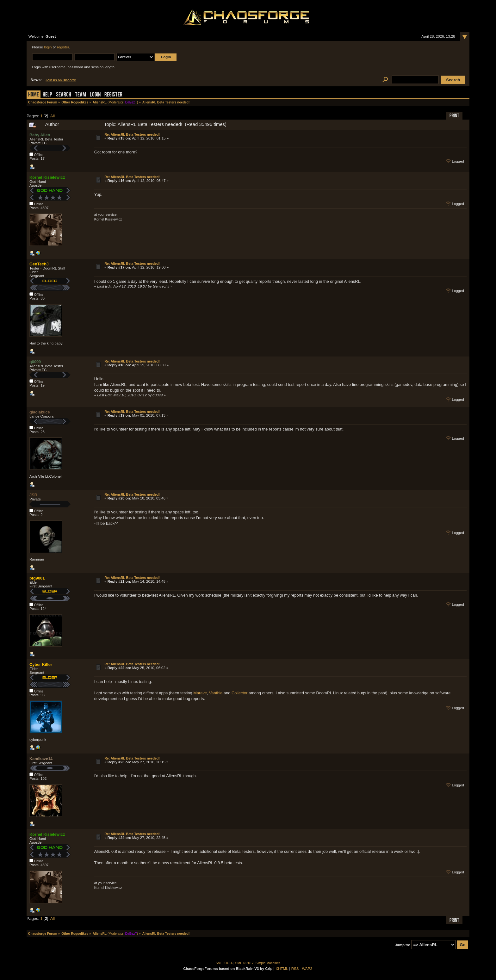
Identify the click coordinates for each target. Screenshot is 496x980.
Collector (240, 693)
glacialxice (40, 412)
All (53, 116)
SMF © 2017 (245, 963)
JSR (33, 495)
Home (34, 95)
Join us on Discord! (61, 80)
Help (47, 95)
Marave (200, 693)
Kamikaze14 (41, 759)
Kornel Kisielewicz (47, 177)
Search (64, 95)
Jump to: (403, 945)
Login (95, 95)
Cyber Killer (41, 664)
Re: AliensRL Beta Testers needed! (132, 134)
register (63, 47)
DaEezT (131, 102)
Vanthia (216, 693)
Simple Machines (268, 963)
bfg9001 (37, 578)
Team (81, 95)
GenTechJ (39, 264)
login (48, 47)
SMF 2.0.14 (224, 963)
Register (113, 95)
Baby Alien (40, 135)
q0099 (35, 362)
